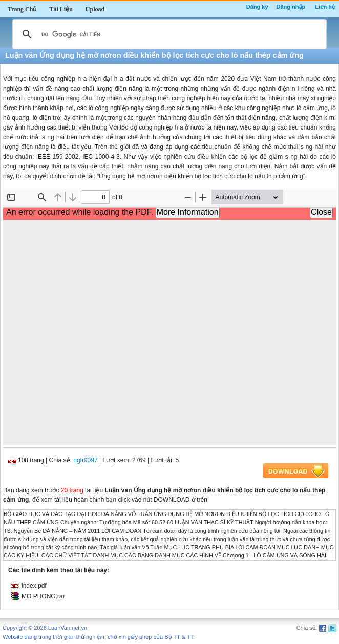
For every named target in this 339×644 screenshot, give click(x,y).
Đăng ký (257, 7)
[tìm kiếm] (168, 34)
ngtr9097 (85, 460)
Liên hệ (325, 7)
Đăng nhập (291, 7)
